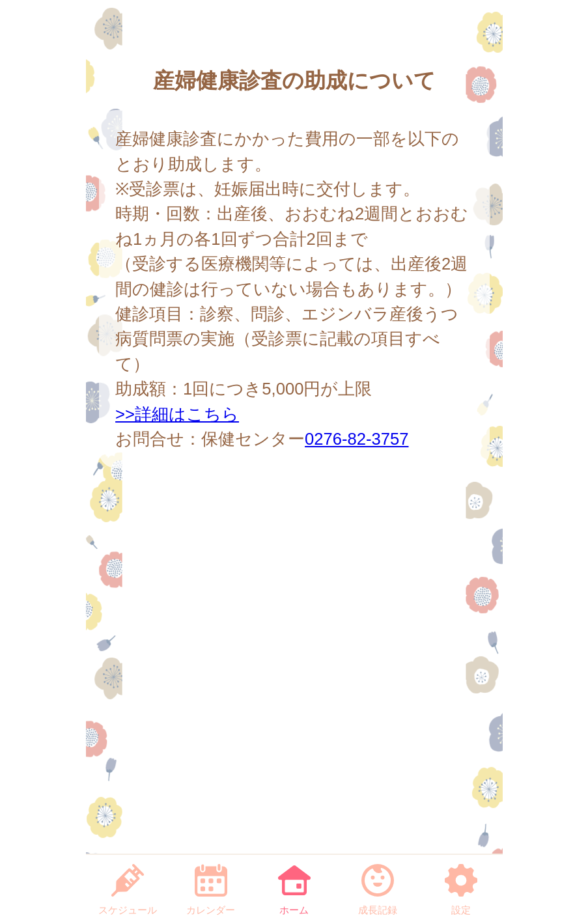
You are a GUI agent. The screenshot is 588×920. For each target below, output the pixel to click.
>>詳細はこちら (177, 414)
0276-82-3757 (357, 439)
